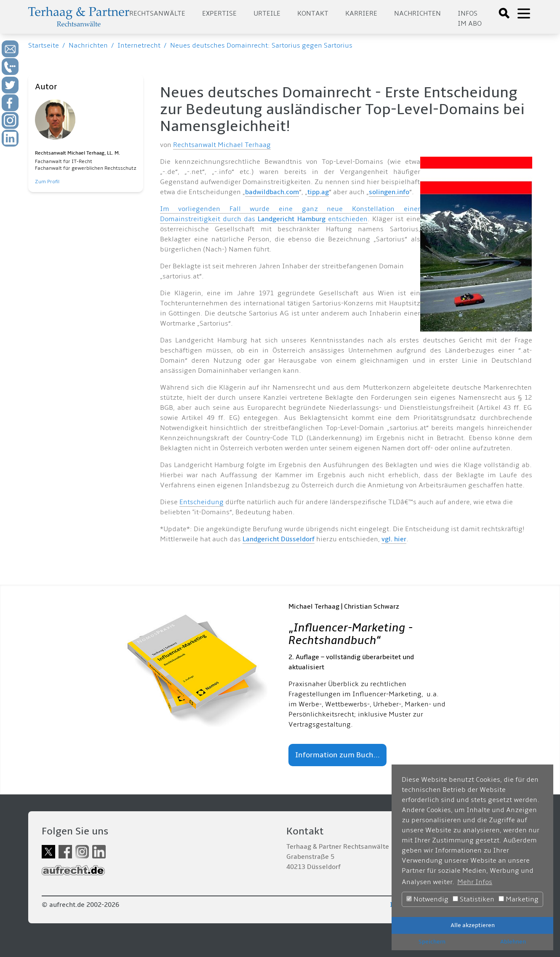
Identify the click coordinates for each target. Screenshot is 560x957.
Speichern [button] (432, 942)
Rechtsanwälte (157, 13)
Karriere (361, 13)
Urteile (267, 13)
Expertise (219, 13)
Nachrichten (417, 13)
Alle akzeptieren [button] (473, 925)
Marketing (519, 899)
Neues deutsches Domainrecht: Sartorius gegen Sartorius (261, 45)
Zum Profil (47, 182)
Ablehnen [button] (513, 942)
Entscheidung (201, 502)
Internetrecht (139, 45)
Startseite (44, 45)
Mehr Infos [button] (475, 882)
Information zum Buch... (337, 755)
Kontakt (313, 13)
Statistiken (473, 899)
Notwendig (427, 899)
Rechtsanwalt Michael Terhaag (222, 145)
